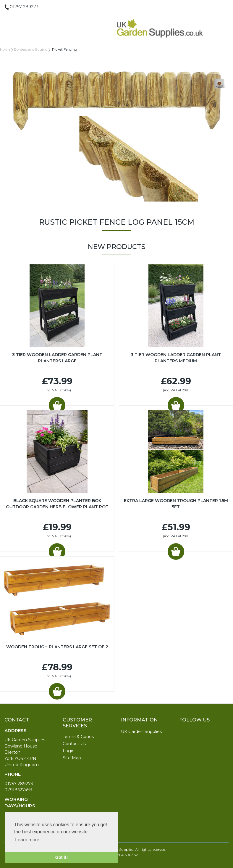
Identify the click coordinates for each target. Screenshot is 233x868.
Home (5, 49)
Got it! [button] (62, 857)
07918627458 (18, 790)
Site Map (72, 758)
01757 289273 (19, 784)
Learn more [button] (27, 840)
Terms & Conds (78, 737)
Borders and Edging (31, 49)
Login (69, 751)
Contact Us (74, 744)
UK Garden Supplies (141, 732)
